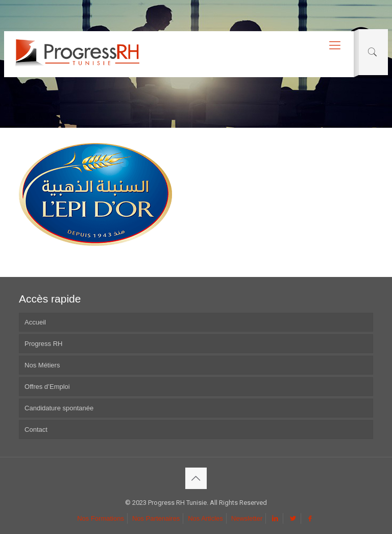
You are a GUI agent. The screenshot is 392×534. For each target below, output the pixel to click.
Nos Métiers (42, 365)
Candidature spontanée (59, 408)
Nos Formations (101, 518)
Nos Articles (205, 518)
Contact (36, 429)
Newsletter (247, 518)
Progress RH (43, 344)
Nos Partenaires (156, 518)
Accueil (35, 322)
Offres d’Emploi (47, 387)
